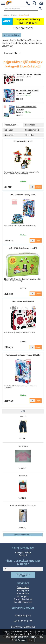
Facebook (23, 555)
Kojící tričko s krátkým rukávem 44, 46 (23, 506)
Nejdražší (9, 130)
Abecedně (30, 135)
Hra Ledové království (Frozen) (23, 195)
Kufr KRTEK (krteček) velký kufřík (23, 248)
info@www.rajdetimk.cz (23, 627)
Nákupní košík (23, 593)
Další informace (18, 640)
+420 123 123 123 (23, 621)
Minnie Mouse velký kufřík (28, 74)
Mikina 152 (23, 476)
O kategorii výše (10, 53)
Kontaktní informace (23, 602)
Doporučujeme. (11, 125)
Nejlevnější (30, 125)
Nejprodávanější (32, 130)
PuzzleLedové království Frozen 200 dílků (23, 355)
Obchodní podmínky (23, 599)
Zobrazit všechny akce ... (23, 535)
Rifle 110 (23, 416)
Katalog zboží (23, 591)
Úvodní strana (23, 588)
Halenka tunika (23, 446)
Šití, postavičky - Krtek (23, 141)
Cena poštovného (23, 552)
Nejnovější (9, 135)
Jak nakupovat (23, 596)
